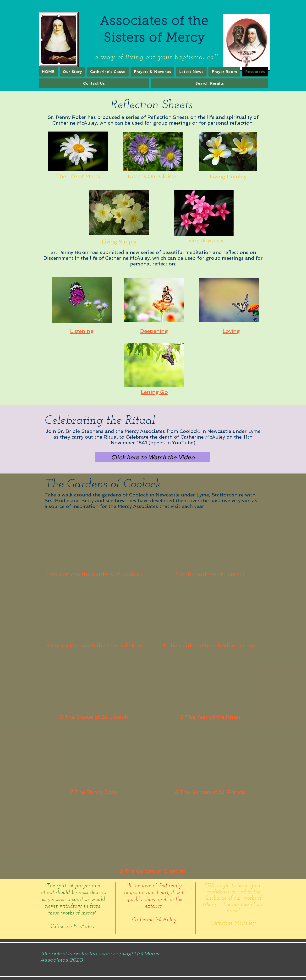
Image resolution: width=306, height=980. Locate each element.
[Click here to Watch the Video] (153, 457)
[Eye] (78, 151)
